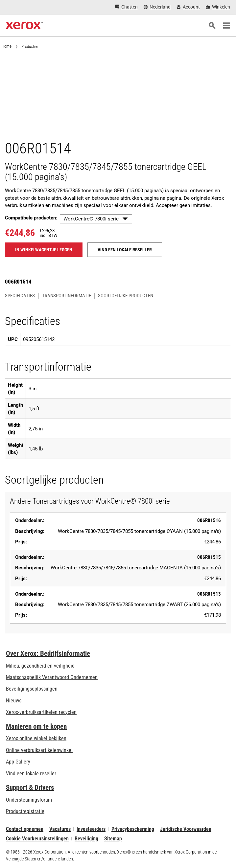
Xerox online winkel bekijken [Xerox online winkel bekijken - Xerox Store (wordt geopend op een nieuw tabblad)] (36, 738)
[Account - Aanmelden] (188, 7)
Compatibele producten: (31, 218)
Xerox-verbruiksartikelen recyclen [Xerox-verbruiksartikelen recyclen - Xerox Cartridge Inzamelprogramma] (41, 712)
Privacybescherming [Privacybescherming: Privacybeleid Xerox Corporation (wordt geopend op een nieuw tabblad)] (133, 829)
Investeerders (91, 829)
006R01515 (209, 557)
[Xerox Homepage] (24, 26)
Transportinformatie (67, 296)
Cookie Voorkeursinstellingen (37, 839)
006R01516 (209, 520)
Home (7, 46)
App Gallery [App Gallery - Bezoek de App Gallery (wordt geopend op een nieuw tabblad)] (18, 762)
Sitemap (113, 839)
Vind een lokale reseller (31, 774)
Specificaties (20, 296)
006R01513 (209, 594)
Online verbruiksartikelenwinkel (39, 750)
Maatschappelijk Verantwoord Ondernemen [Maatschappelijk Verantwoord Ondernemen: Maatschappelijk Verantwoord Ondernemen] (52, 677)
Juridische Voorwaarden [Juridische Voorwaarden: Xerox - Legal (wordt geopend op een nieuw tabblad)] (186, 829)
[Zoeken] (212, 26)
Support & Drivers (30, 788)
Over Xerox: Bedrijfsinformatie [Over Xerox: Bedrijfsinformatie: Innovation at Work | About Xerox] (48, 653)
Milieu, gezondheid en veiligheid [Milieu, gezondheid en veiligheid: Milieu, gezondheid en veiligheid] (40, 666)
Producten (30, 46)
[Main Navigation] (226, 26)
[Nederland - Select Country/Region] (157, 7)
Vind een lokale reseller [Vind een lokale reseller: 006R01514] (125, 250)
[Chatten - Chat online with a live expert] (126, 7)
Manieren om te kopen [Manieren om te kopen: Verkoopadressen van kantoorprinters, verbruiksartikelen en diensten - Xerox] (36, 726)
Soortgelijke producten (126, 296)
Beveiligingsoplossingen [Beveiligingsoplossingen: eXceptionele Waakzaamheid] (32, 689)
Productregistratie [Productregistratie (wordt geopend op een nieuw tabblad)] (25, 811)
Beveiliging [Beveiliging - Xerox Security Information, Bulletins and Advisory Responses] (86, 839)
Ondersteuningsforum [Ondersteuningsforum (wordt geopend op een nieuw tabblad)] (29, 800)
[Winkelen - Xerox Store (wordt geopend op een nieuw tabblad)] (218, 7)
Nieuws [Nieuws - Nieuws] (14, 701)
